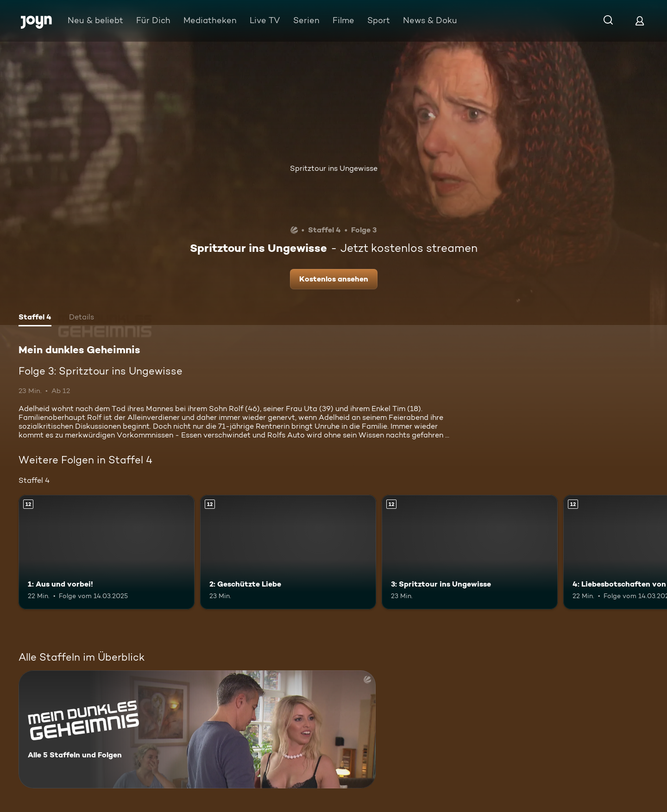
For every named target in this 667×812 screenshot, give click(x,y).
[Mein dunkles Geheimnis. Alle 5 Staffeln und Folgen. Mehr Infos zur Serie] (197, 729)
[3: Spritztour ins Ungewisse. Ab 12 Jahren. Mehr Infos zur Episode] (470, 552)
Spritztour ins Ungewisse (334, 168)
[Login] (640, 21)
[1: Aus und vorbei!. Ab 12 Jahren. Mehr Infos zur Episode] (107, 552)
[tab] (35, 318)
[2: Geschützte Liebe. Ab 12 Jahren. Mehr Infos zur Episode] (288, 552)
